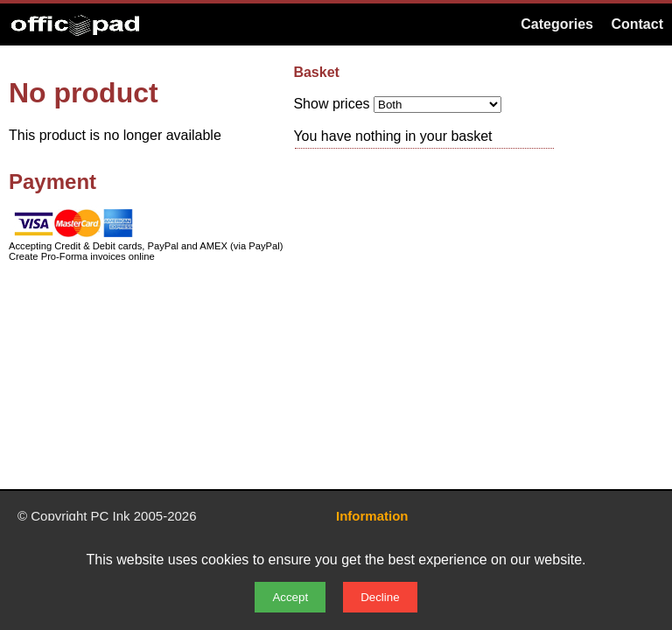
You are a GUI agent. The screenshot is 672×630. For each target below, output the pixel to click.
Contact (637, 24)
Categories (557, 24)
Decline (380, 597)
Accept (290, 597)
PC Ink (111, 516)
